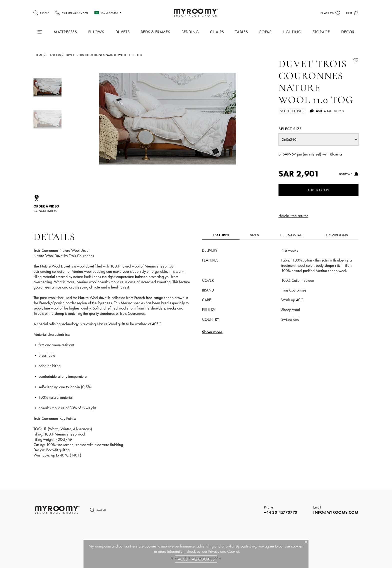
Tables (242, 32)
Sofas (265, 32)
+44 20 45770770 (281, 512)
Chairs (217, 32)
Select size (290, 129)
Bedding (190, 32)
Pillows (96, 32)
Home (38, 55)
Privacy (214, 551)
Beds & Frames (155, 32)
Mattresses (65, 32)
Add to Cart (319, 190)
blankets (54, 55)
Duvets (123, 32)
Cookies (233, 551)
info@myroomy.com (336, 512)
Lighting (292, 32)
